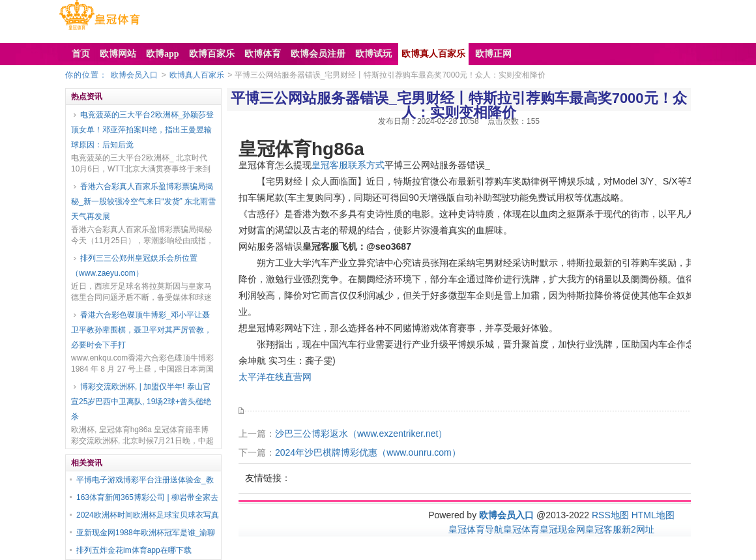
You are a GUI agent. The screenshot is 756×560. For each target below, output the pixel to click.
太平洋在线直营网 (275, 377)
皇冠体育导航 (476, 529)
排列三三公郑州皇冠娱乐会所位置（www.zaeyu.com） (134, 266)
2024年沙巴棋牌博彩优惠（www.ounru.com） (368, 452)
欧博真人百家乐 (197, 75)
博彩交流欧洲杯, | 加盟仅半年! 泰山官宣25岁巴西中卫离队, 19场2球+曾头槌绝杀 (141, 402)
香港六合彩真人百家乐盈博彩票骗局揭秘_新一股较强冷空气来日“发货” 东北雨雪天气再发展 (143, 201)
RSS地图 (610, 515)
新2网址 (638, 529)
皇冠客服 (603, 529)
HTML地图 (653, 515)
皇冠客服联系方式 (348, 165)
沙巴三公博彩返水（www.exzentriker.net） (361, 434)
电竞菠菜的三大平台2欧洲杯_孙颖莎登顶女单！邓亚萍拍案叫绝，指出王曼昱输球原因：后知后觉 (142, 130)
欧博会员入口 (134, 75)
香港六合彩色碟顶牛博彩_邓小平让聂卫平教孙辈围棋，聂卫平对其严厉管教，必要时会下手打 (141, 330)
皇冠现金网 (562, 529)
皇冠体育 (521, 529)
